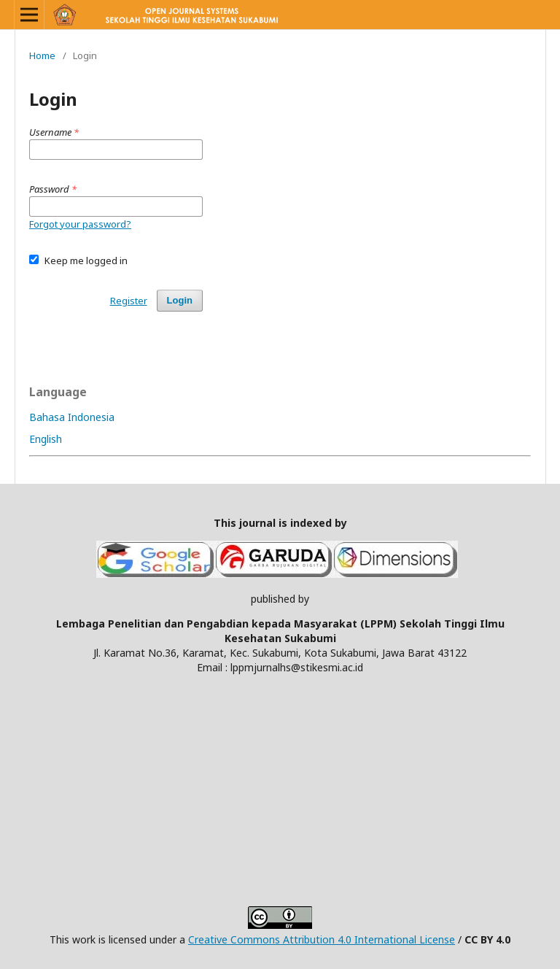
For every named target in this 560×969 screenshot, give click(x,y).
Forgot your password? (80, 224)
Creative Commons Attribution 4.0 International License (322, 939)
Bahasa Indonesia (72, 417)
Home (42, 55)
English (46, 439)
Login (180, 300)
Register (129, 301)
